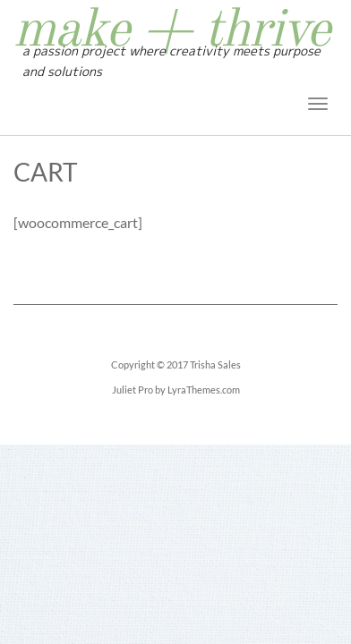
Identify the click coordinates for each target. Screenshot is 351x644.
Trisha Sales (215, 364)
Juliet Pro (133, 390)
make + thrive (171, 31)
